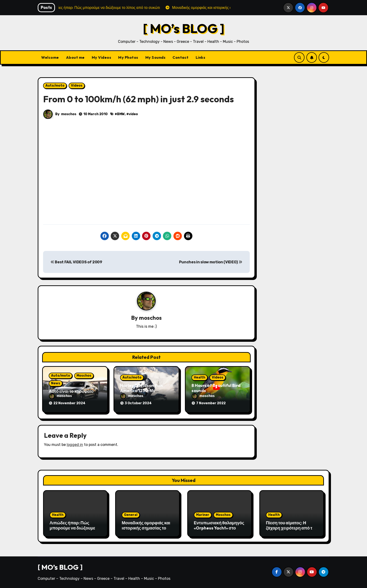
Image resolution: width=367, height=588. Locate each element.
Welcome (50, 57)
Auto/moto (55, 86)
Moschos (84, 376)
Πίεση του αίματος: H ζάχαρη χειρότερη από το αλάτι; (290, 528)
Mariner (203, 515)
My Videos (102, 57)
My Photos (128, 57)
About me (75, 57)
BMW (121, 114)
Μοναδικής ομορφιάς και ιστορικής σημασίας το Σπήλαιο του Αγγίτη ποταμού (146, 530)
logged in (75, 445)
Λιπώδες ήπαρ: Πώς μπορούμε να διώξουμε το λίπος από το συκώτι (75, 528)
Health (200, 377)
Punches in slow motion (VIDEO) (211, 262)
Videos (77, 86)
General (131, 515)
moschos (69, 114)
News (56, 383)
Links (201, 57)
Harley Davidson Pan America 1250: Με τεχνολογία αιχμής (141, 390)
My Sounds (156, 57)
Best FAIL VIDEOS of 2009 (76, 262)
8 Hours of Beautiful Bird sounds (216, 388)
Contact (181, 57)
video (133, 114)
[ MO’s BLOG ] (184, 28)
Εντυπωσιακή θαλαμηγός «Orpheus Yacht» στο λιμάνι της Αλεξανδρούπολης (219, 530)
